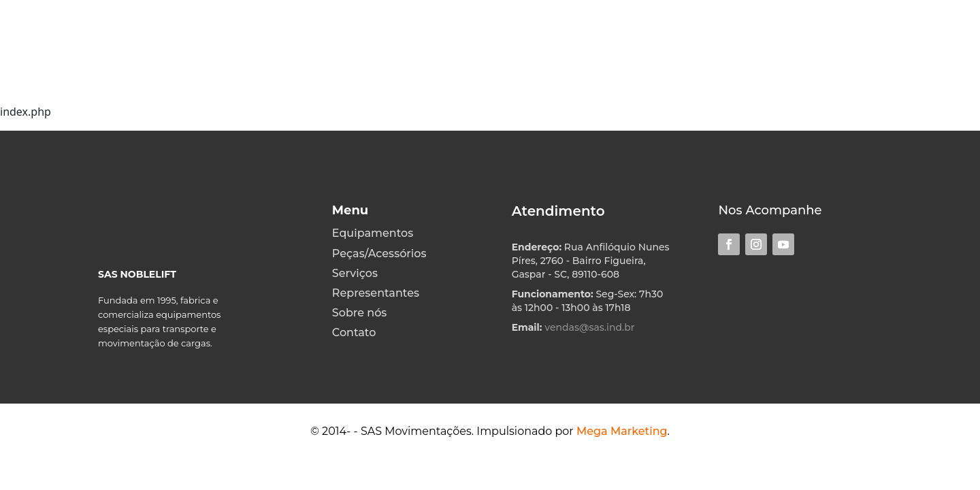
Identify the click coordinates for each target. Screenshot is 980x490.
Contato (354, 332)
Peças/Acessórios (379, 254)
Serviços (355, 273)
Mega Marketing (622, 431)
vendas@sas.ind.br (589, 327)
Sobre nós (360, 313)
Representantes (376, 293)
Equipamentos (373, 233)
